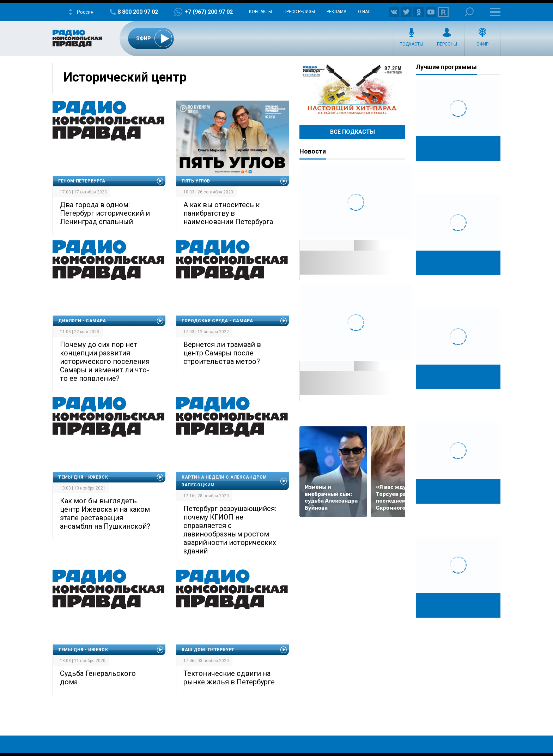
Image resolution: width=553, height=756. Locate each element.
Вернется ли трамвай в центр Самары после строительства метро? (222, 353)
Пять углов (196, 181)
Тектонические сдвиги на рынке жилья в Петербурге (229, 678)
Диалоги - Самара (82, 321)
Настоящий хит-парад (352, 90)
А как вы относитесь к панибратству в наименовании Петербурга (228, 213)
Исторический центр (125, 77)
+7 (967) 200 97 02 (209, 12)
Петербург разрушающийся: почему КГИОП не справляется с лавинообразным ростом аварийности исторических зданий (230, 530)
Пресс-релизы (299, 12)
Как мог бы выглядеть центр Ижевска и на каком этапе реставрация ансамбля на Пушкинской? (105, 514)
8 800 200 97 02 (138, 12)
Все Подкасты (353, 132)
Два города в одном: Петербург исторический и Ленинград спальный (105, 213)
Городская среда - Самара (217, 321)
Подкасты (411, 44)
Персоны (447, 44)
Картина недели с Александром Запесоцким (224, 481)
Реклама (336, 12)
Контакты (260, 12)
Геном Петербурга (82, 181)
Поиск (469, 12)
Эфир (482, 44)
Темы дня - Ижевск (83, 477)
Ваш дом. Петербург (208, 650)
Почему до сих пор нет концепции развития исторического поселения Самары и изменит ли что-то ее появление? (105, 361)
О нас (364, 12)
